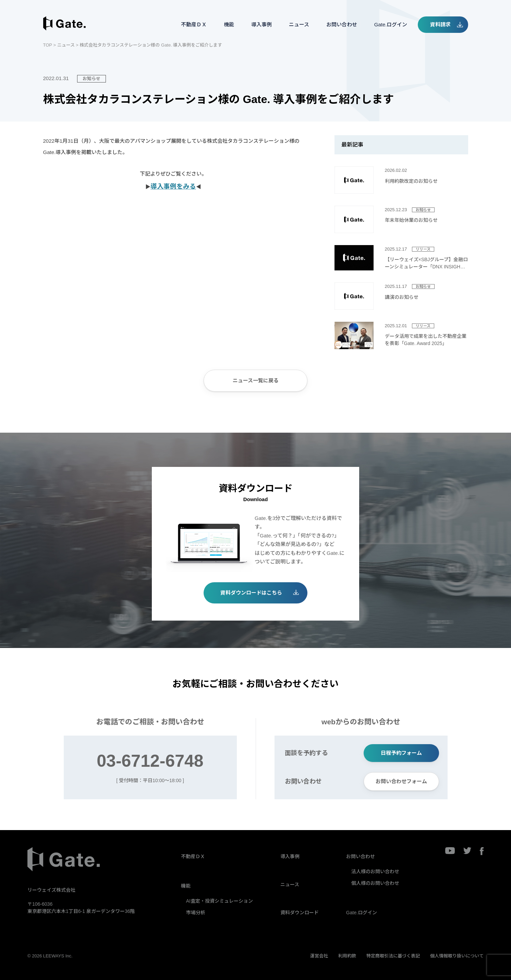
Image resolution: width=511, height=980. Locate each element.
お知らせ (92, 79)
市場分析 (196, 913)
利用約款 (347, 956)
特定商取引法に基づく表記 (393, 956)
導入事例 (261, 24)
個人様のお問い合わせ (375, 883)
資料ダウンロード (300, 913)
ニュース (299, 24)
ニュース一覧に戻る (256, 380)
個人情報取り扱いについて (457, 956)
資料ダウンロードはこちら (251, 593)
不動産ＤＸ (194, 24)
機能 (229, 24)
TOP (48, 45)
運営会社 (319, 956)
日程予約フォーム (401, 753)
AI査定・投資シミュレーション (220, 901)
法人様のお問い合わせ (375, 871)
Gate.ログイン (391, 24)
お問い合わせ (342, 24)
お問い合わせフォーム (401, 781)
